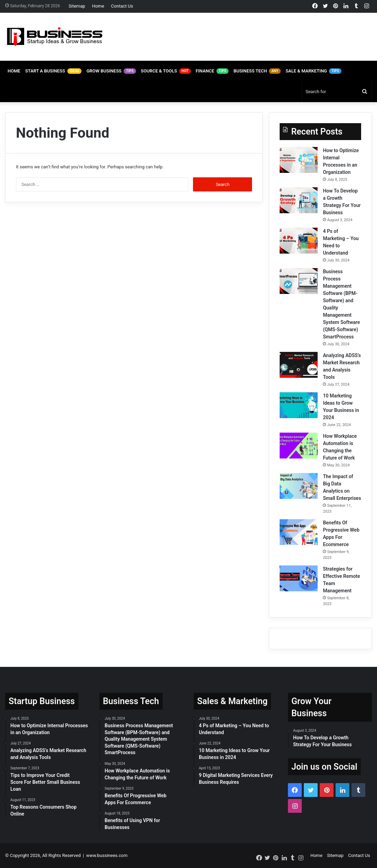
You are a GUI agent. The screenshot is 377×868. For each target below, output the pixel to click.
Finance (212, 71)
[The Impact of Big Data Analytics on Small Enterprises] (299, 486)
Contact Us (122, 6)
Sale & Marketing (313, 71)
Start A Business (54, 71)
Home (98, 6)
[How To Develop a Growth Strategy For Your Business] (299, 200)
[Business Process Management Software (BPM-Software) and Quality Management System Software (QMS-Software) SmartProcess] (299, 281)
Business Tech (257, 71)
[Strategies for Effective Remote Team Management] (299, 578)
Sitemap (77, 6)
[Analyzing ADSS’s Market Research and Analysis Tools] (299, 365)
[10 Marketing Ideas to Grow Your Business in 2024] (299, 405)
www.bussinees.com (107, 855)
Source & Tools (166, 71)
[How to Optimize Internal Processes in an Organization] (299, 160)
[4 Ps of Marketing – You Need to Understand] (299, 241)
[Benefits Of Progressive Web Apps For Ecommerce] (299, 532)
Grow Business (111, 71)
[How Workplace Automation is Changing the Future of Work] (299, 446)
